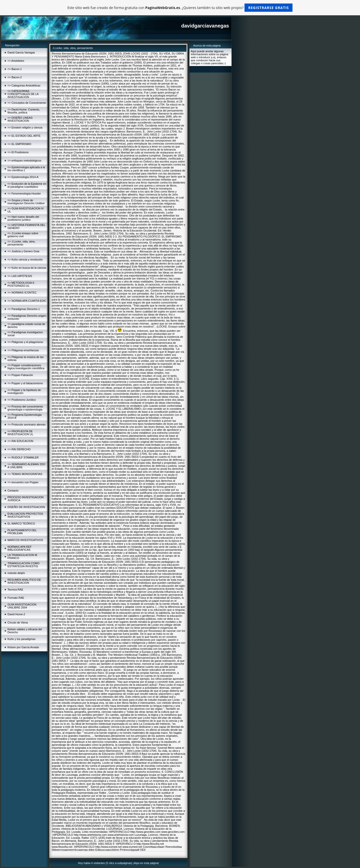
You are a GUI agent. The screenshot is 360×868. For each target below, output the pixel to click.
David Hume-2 (16, 614)
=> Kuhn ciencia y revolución (25, 259)
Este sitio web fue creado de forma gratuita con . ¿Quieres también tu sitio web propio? (180, 8)
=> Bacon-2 (15, 77)
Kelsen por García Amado (23, 647)
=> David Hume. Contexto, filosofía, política (24, 111)
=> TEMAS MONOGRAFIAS (25, 474)
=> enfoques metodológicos (24, 160)
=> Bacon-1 (15, 69)
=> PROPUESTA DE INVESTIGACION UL (20, 433)
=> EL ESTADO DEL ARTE (24, 136)
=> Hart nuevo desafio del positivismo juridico (23, 218)
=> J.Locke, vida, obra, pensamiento (21, 243)
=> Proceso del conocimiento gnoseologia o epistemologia (25, 408)
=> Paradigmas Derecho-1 (24, 309)
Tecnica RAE (15, 589)
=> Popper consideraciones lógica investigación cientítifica (26, 367)
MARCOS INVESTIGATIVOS (25, 540)
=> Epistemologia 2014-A (23, 177)
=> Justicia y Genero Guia (23, 251)
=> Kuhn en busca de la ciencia (27, 268)
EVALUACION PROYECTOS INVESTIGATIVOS (25, 515)
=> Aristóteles (16, 61)
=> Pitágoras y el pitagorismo (25, 342)
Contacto (13, 490)
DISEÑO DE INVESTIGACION (26, 507)
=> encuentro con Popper (23, 482)
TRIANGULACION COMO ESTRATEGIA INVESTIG (23, 565)
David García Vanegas (21, 52)
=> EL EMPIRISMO (19, 144)
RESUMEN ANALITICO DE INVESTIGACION (24, 581)
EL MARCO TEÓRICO (21, 523)
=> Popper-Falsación (20, 375)
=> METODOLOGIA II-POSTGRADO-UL (21, 284)
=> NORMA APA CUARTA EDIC (27, 301)
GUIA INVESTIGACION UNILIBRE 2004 (22, 606)
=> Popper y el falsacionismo (25, 383)
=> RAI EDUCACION (20, 441)
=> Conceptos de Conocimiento (27, 103)
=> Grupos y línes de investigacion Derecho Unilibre (26, 202)
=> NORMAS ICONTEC (22, 292)
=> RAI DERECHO (19, 449)
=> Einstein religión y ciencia (25, 127)
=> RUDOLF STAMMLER (23, 457)
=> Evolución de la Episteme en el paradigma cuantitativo (27, 185)
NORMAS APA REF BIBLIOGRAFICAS (19, 548)
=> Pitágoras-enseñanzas (23, 350)
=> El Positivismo (18, 152)
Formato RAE (16, 598)
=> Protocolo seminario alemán (26, 424)
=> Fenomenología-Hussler (24, 193)
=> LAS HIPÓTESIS (20, 276)
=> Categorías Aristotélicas (24, 85)
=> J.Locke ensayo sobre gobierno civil (23, 235)
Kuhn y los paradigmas (21, 639)
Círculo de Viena (18, 622)
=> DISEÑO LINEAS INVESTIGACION (20, 119)
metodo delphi (16, 573)
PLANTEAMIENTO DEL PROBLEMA (22, 532)
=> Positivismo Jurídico (22, 400)
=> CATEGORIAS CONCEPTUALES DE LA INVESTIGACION (23, 94)
